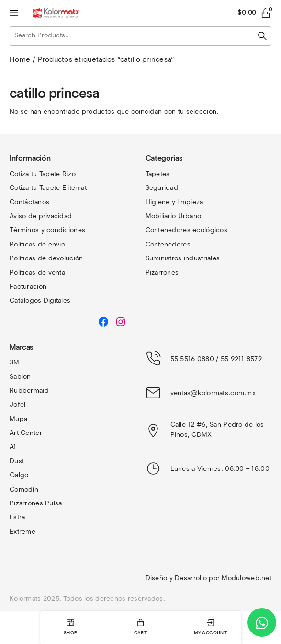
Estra (17, 517)
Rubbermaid (29, 391)
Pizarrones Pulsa (36, 503)
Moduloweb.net (247, 578)
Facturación (28, 287)
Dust (17, 461)
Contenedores (168, 244)
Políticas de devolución (46, 258)
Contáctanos (29, 202)
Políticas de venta (37, 273)
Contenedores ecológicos (186, 230)
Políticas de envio (37, 244)
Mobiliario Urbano (174, 216)
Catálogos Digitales (40, 300)
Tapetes (158, 174)
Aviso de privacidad (41, 216)
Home (20, 59)
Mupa (18, 419)
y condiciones (63, 230)
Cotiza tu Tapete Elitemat (48, 188)
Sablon (20, 377)
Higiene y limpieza (174, 202)
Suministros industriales (183, 258)
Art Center (26, 433)
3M (15, 362)
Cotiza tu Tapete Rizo (43, 174)
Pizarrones (162, 273)
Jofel (17, 404)
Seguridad (162, 188)
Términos (25, 230)
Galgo (19, 475)
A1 (13, 447)
